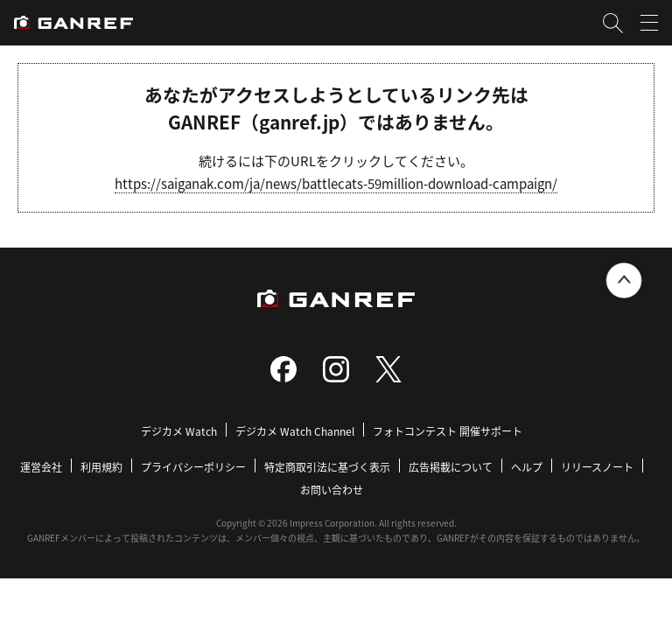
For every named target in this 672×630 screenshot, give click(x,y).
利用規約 (101, 467)
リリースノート (597, 467)
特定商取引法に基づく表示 (327, 467)
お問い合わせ (332, 490)
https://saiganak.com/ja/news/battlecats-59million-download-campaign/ (336, 183)
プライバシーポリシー (193, 467)
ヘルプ (527, 467)
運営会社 (41, 467)
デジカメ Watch (179, 431)
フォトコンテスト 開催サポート (448, 431)
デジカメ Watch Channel (295, 431)
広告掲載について (451, 467)
